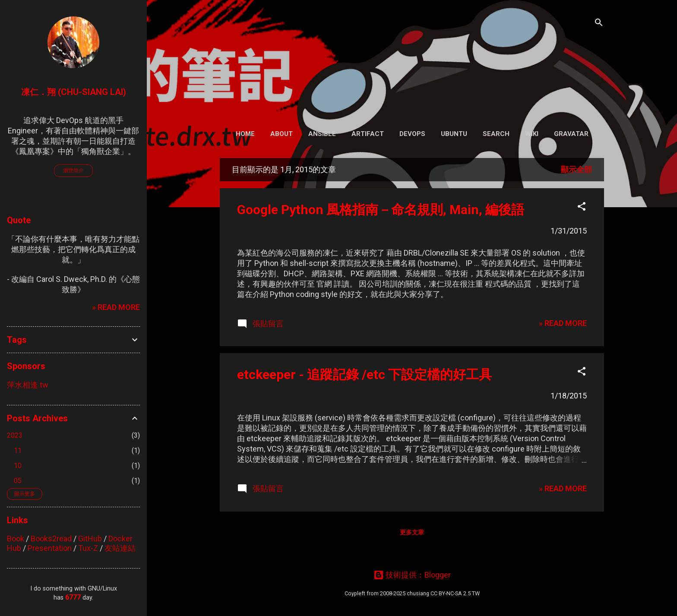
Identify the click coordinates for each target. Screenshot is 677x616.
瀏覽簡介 (73, 171)
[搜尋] (599, 24)
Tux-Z (88, 548)
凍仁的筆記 (412, 60)
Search (496, 134)
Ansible (322, 134)
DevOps (412, 134)
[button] (582, 208)
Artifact (368, 134)
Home (245, 134)
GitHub (90, 539)
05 (18, 481)
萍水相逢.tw (28, 385)
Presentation (50, 548)
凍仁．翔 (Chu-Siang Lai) (74, 92)
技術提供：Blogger (412, 575)
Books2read (51, 539)
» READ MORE (563, 323)
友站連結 (120, 548)
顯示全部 (576, 169)
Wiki (532, 134)
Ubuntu (454, 134)
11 (18, 450)
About (282, 134)
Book (16, 539)
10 (18, 466)
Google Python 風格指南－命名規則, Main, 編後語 (381, 210)
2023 (15, 435)
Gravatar (571, 134)
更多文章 (412, 532)
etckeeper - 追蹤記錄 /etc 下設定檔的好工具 (364, 374)
